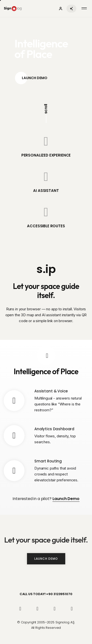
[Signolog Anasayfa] (13, 9)
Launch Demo (31, 78)
